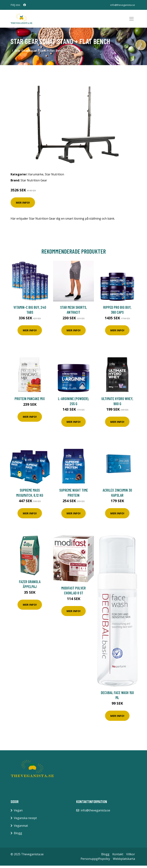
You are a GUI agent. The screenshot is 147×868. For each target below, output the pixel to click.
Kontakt (118, 857)
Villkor (131, 857)
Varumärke (36, 177)
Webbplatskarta (124, 861)
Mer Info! (23, 205)
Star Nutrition (54, 177)
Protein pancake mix (30, 401)
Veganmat (21, 828)
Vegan (18, 813)
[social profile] (25, 5)
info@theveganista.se (122, 5)
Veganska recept (25, 820)
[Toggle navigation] (131, 20)
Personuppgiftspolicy (95, 861)
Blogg (18, 835)
